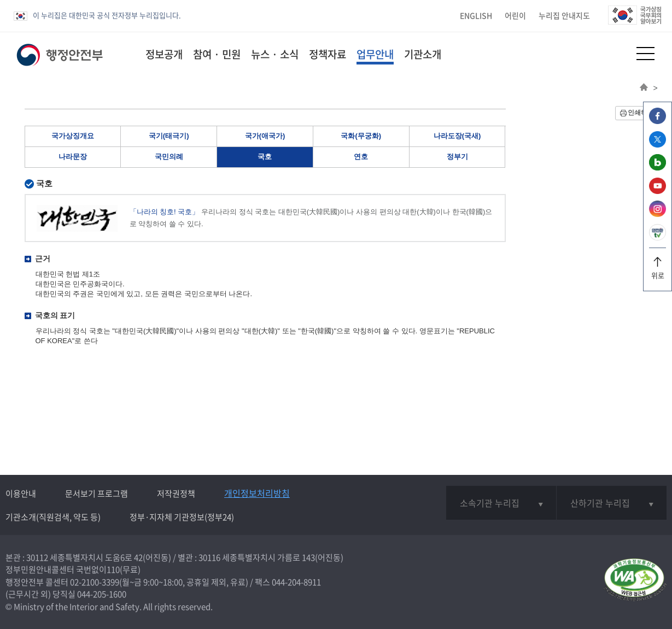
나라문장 (73, 157)
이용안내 (21, 493)
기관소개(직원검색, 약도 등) (53, 517)
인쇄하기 (641, 113)
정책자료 (328, 54)
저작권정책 (176, 493)
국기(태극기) (169, 136)
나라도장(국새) (457, 136)
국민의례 (169, 157)
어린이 (515, 15)
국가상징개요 (73, 136)
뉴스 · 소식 (275, 54)
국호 (265, 157)
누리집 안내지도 (564, 15)
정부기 (457, 157)
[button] (619, 53)
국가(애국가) (265, 136)
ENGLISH (476, 15)
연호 (361, 157)
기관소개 (423, 54)
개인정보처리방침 (257, 493)
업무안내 (375, 54)
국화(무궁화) (361, 136)
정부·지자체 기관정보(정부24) (182, 517)
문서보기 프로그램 (97, 493)
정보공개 (164, 54)
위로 (658, 271)
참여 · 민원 (217, 54)
